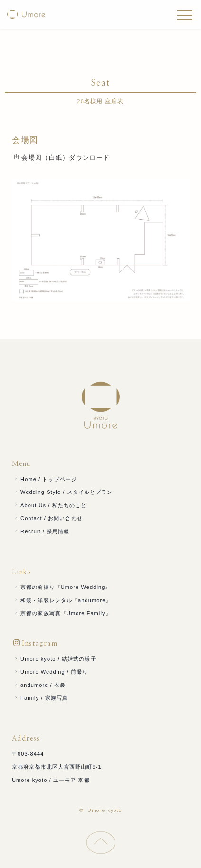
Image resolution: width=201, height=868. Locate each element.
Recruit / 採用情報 (42, 531)
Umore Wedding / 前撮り (51, 672)
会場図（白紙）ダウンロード (62, 158)
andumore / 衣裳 (39, 685)
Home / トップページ (45, 479)
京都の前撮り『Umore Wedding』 (62, 587)
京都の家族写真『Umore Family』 (62, 613)
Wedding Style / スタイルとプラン (63, 492)
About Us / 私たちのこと (50, 505)
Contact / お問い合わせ (48, 518)
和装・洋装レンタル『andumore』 (62, 600)
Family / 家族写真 (41, 698)
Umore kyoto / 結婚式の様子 (55, 659)
